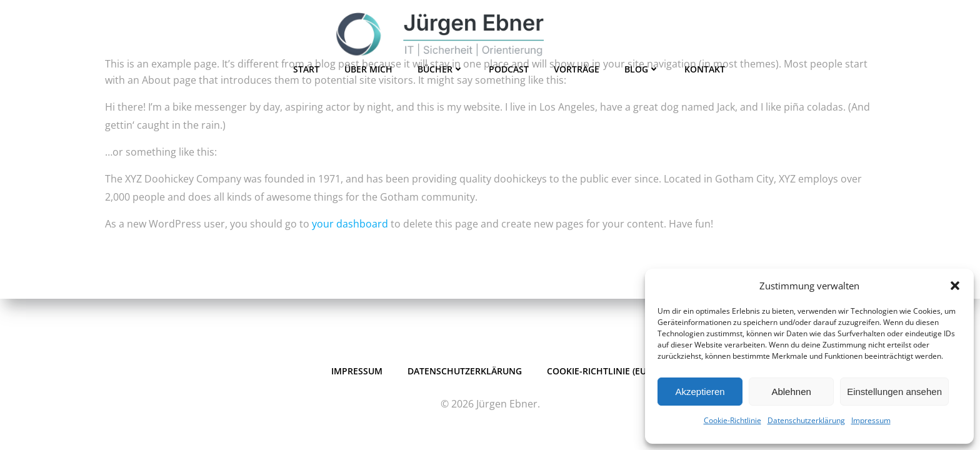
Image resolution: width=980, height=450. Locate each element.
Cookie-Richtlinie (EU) (598, 371)
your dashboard (350, 224)
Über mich (368, 69)
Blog (642, 69)
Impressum (871, 420)
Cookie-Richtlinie (732, 420)
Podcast (509, 69)
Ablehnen (791, 392)
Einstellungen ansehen (894, 392)
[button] (955, 286)
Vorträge (577, 69)
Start (306, 69)
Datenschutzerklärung (806, 420)
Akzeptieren (700, 392)
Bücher (441, 69)
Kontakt (705, 69)
